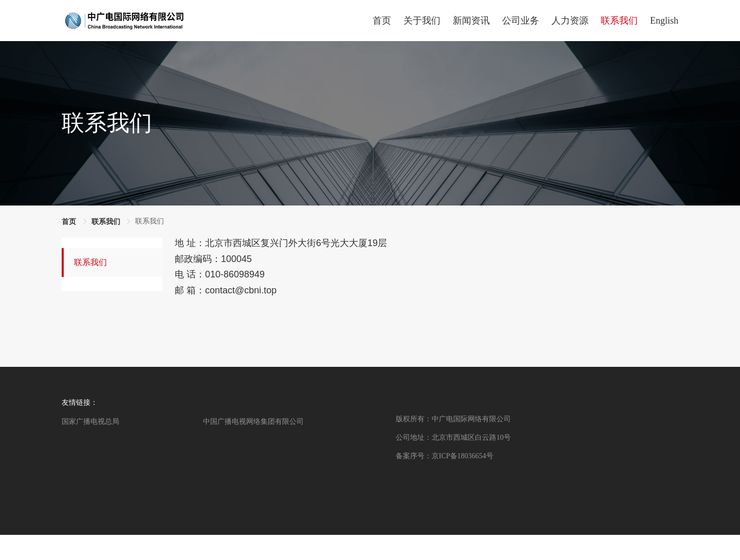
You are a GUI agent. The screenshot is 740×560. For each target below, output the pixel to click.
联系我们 (90, 262)
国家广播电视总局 (90, 422)
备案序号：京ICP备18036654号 (445, 456)
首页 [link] (69, 222)
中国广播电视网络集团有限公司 (253, 422)
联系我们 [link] (106, 222)
